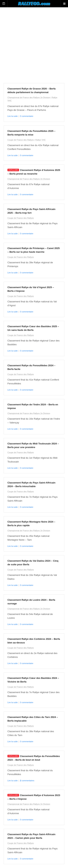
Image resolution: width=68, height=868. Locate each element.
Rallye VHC (41, 140)
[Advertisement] (34, 45)
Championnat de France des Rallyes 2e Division (29, 97)
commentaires (27, 781)
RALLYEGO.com (34, 3)
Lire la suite (13, 116)
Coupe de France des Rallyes (21, 140)
